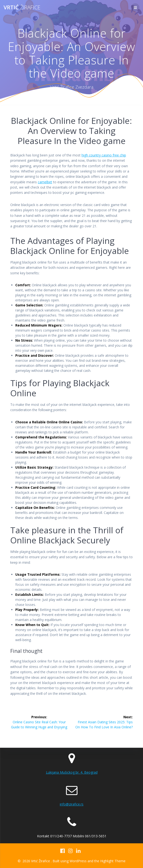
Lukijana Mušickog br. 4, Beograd (72, 772)
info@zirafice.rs (72, 804)
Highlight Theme (113, 861)
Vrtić (22, 7)
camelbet (45, 182)
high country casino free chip (104, 155)
